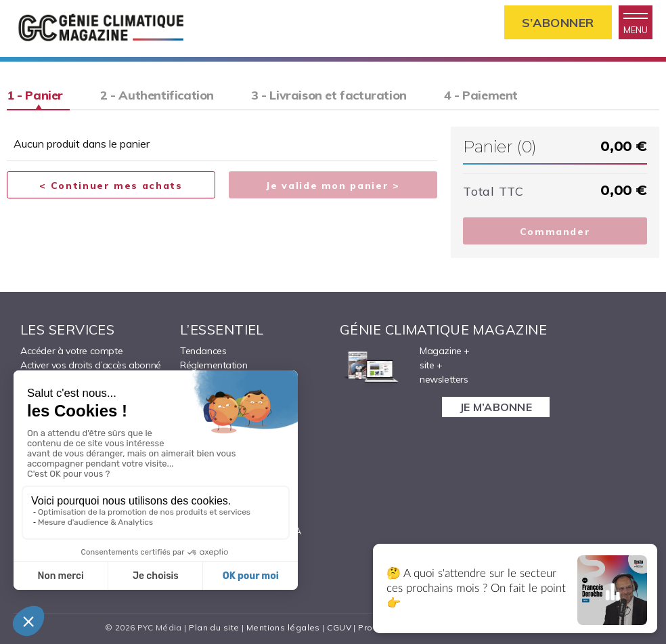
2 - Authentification (157, 95)
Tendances (203, 351)
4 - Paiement (481, 95)
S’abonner (558, 23)
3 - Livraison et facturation (329, 95)
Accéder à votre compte (71, 351)
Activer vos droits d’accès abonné (91, 365)
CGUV (339, 627)
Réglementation (214, 365)
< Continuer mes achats (111, 186)
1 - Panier (35, 95)
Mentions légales (283, 627)
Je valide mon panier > (333, 186)
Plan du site (214, 627)
